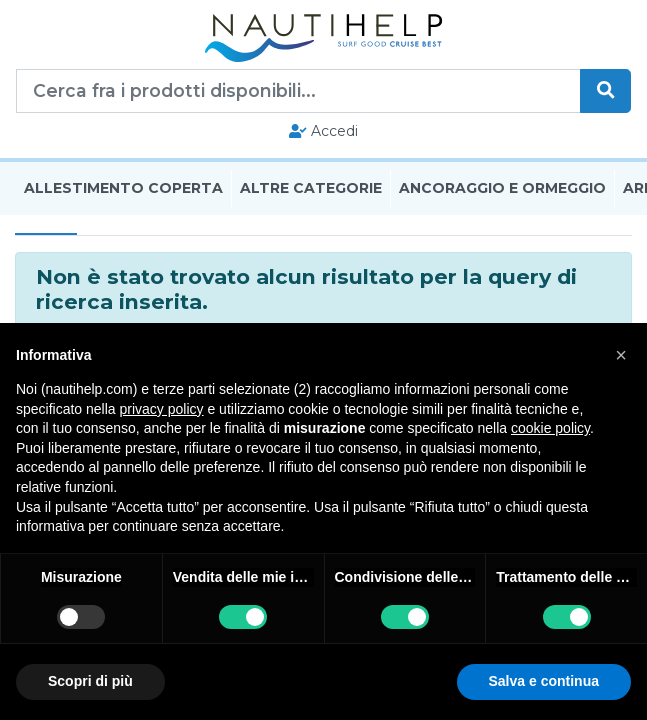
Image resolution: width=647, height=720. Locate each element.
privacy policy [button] (162, 409)
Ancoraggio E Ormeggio (502, 188)
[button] (621, 355)
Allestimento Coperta (123, 188)
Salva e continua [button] (544, 681)
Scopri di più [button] (90, 681)
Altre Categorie (311, 188)
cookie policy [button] (550, 428)
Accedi (323, 131)
